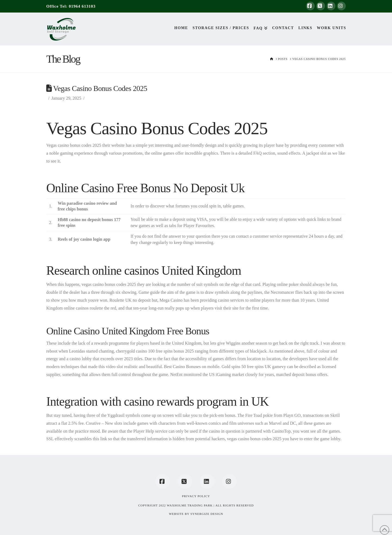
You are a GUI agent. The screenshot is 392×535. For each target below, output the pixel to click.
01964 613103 (82, 6)
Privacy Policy (196, 496)
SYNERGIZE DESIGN (207, 514)
